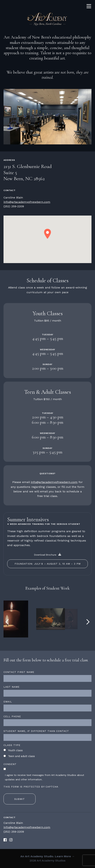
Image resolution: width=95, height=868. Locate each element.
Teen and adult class (21, 756)
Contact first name (19, 672)
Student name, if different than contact (36, 731)
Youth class (15, 750)
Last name (12, 687)
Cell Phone (12, 716)
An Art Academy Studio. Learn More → (47, 856)
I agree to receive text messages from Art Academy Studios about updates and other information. (45, 777)
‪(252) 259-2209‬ (14, 206)
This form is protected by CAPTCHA (31, 787)
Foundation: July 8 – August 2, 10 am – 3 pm (48, 564)
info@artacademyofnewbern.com (27, 202)
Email (8, 702)
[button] (47, 234)
